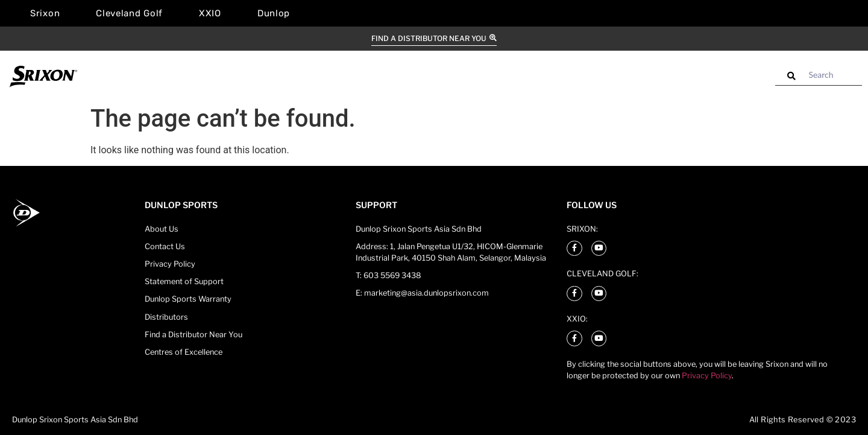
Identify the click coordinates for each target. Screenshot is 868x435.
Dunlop (274, 13)
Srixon (45, 13)
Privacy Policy (707, 376)
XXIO (210, 13)
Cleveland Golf (129, 13)
